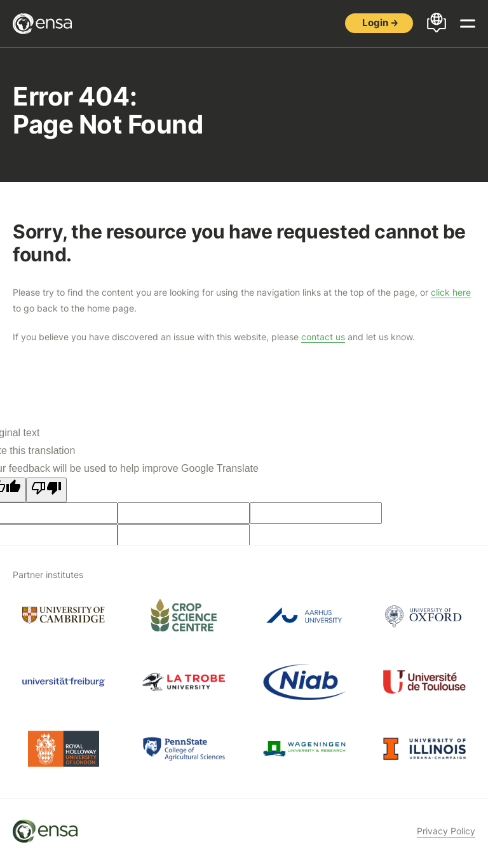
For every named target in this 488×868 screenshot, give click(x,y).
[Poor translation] (46, 490)
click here (451, 292)
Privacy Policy (446, 831)
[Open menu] (468, 24)
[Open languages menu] (437, 24)
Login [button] (375, 23)
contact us (323, 337)
